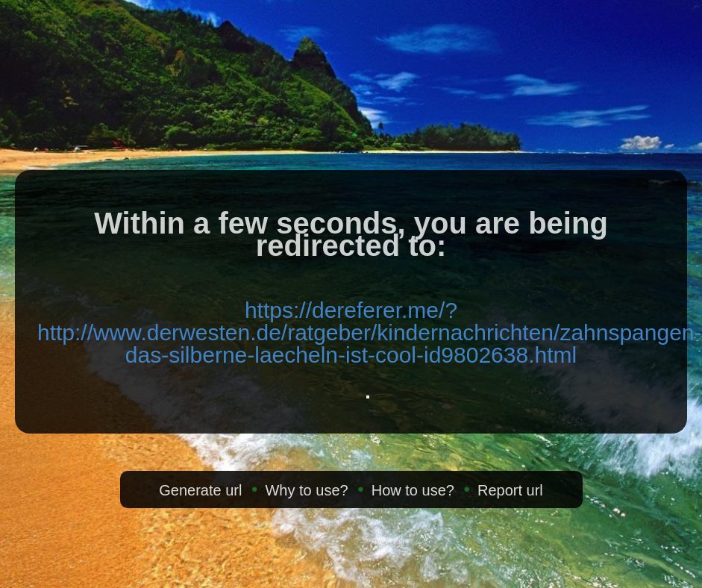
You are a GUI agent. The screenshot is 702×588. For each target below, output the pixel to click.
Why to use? (306, 490)
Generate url (200, 490)
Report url (510, 490)
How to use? (413, 490)
